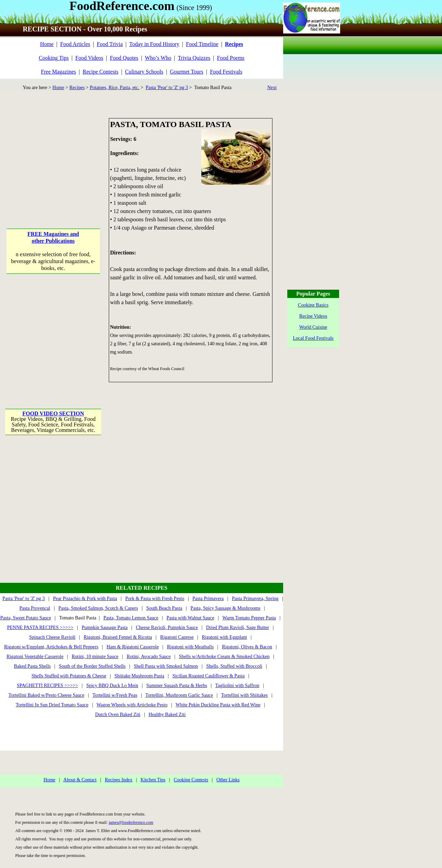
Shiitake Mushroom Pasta (139, 676)
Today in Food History (154, 44)
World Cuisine (313, 327)
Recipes (77, 88)
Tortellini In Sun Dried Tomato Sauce (52, 705)
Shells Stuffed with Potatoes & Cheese (69, 676)
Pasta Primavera (208, 599)
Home (47, 44)
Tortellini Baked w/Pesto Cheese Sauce (46, 695)
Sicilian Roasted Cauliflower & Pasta (208, 676)
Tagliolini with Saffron (237, 686)
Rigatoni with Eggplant (224, 637)
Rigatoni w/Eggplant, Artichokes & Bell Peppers (51, 647)
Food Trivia (110, 44)
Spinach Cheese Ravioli (52, 637)
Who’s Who (158, 58)
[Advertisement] (54, 161)
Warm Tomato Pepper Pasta (249, 618)
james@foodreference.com (131, 822)
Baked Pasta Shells (32, 666)
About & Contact (80, 780)
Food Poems (231, 58)
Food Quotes (124, 58)
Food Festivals (226, 72)
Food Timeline (202, 44)
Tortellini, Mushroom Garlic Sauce (179, 695)
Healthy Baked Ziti (167, 715)
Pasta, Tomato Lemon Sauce (131, 618)
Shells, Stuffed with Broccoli (234, 666)
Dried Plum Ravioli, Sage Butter (238, 628)
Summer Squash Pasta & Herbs (177, 686)
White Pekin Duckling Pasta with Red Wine (218, 705)
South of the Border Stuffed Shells (92, 666)
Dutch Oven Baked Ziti (118, 715)
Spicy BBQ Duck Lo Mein (112, 686)
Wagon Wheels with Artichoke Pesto (132, 705)
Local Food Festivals (313, 338)
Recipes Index (119, 780)
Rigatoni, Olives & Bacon (247, 647)
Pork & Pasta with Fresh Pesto (155, 599)
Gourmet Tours (187, 72)
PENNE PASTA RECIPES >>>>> (40, 628)
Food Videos (89, 58)
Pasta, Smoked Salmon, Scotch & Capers (98, 608)
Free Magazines (58, 72)
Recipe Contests (100, 72)
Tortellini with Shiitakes (244, 695)
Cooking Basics (313, 305)
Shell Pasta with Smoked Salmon (166, 666)
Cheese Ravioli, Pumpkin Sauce (167, 628)
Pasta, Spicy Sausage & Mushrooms (225, 608)
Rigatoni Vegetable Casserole (35, 657)
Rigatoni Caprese (177, 637)
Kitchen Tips (153, 780)
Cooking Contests (191, 780)
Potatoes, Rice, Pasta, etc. (114, 88)
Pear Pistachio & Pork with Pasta (85, 599)
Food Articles (75, 44)
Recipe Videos (313, 316)
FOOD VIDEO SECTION (53, 413)
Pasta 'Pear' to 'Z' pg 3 (167, 88)
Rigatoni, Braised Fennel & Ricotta (118, 637)
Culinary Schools (144, 72)
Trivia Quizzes (194, 58)
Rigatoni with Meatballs (190, 647)
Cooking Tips (54, 58)
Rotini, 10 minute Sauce (95, 657)
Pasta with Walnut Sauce (190, 618)
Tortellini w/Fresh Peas (115, 695)
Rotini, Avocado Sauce (149, 657)
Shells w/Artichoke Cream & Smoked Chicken (224, 657)
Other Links (228, 780)
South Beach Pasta (164, 608)
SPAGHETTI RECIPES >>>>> (47, 686)
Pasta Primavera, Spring (255, 599)
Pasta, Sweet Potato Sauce (26, 618)
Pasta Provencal (35, 608)
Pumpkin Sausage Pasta (105, 628)
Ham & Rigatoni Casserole (132, 647)
